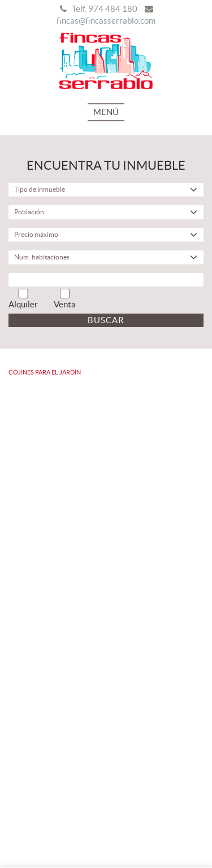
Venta (65, 299)
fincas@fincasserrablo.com (106, 21)
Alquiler (23, 299)
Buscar (106, 320)
